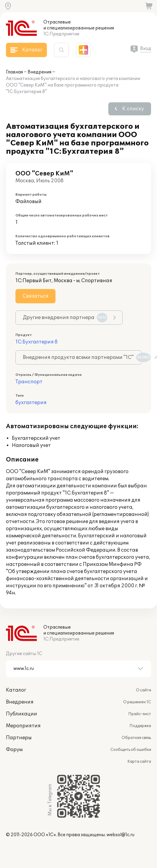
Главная (14, 72)
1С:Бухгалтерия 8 (37, 342)
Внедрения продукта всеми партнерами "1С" (82, 357)
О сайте (143, 690)
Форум (14, 750)
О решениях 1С (137, 702)
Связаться (35, 296)
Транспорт (29, 382)
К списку (133, 109)
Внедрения (39, 72)
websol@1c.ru (120, 835)
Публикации (22, 714)
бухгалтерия (31, 403)
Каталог (16, 690)
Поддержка (140, 726)
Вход (146, 49)
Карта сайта (139, 762)
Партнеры (19, 738)
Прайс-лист (140, 714)
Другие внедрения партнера (65, 318)
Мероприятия (23, 726)
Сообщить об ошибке (131, 750)
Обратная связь (136, 738)
